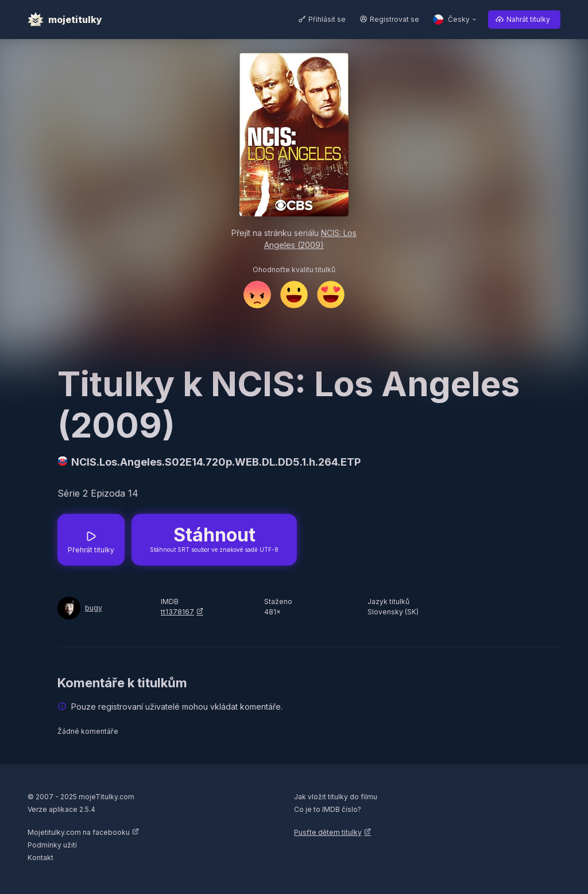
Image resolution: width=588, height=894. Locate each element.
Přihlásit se (327, 19)
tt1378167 (177, 612)
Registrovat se (394, 19)
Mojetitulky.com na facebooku (79, 832)
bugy (94, 608)
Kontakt (40, 858)
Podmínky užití (52, 845)
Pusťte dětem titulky (328, 832)
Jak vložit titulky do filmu (336, 797)
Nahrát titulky (528, 19)
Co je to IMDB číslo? (328, 809)
